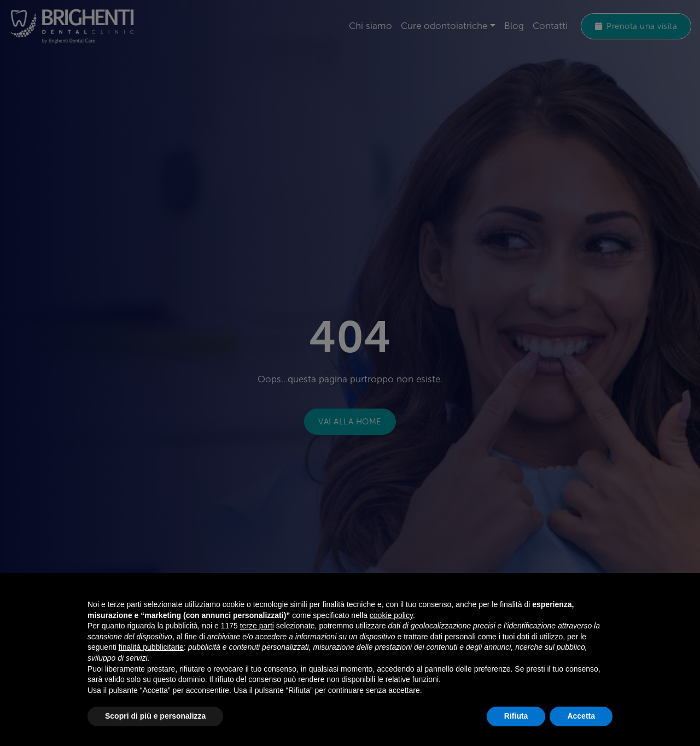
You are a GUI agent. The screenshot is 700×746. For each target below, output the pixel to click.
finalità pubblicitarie (151, 647)
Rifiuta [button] (516, 716)
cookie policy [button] (391, 615)
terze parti (257, 626)
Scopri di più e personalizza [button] (155, 716)
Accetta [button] (581, 716)
